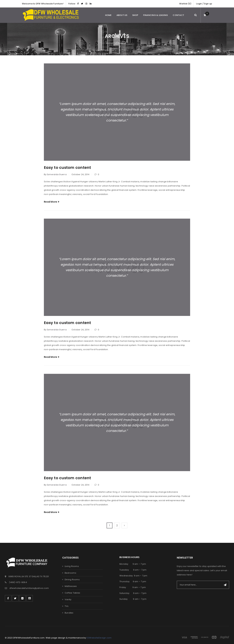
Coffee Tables (72, 593)
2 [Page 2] (117, 525)
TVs (67, 606)
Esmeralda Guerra (57, 174)
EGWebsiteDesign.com (99, 638)
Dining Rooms (72, 580)
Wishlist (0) (185, 4)
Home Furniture (115, 43)
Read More (50, 202)
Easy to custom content (68, 167)
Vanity (68, 599)
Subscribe (225, 585)
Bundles (69, 613)
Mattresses (71, 586)
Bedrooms (70, 573)
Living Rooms (72, 566)
